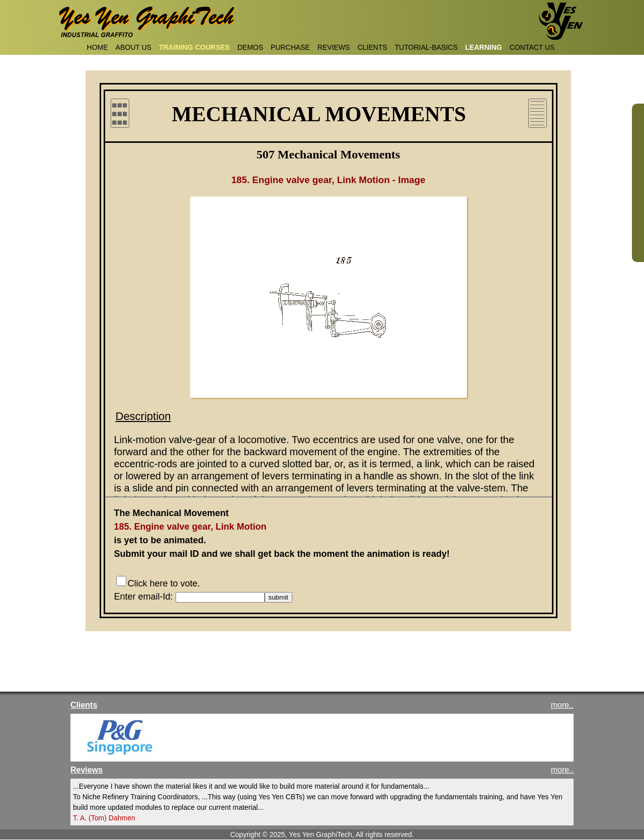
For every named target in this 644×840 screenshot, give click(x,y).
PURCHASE (290, 47)
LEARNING (484, 47)
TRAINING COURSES (194, 47)
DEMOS (250, 47)
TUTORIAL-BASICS (426, 47)
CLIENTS (372, 47)
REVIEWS (334, 47)
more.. (562, 705)
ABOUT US (134, 47)
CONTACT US (532, 47)
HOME (98, 47)
